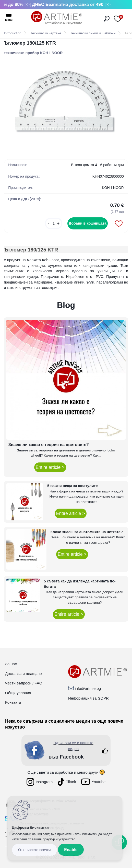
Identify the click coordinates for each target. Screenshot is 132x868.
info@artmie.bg (88, 688)
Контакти (13, 702)
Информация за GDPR (88, 698)
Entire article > (50, 467)
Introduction (13, 33)
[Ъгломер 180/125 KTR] (66, 105)
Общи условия (18, 693)
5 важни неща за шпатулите (72, 486)
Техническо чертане (46, 33)
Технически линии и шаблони (93, 33)
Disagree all (34, 850)
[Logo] (57, 18)
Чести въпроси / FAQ (24, 683)
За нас (11, 664)
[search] (107, 19)
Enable (71, 850)
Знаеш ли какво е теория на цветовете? (49, 445)
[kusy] (54, 223)
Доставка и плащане (23, 674)
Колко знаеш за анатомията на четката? (87, 532)
